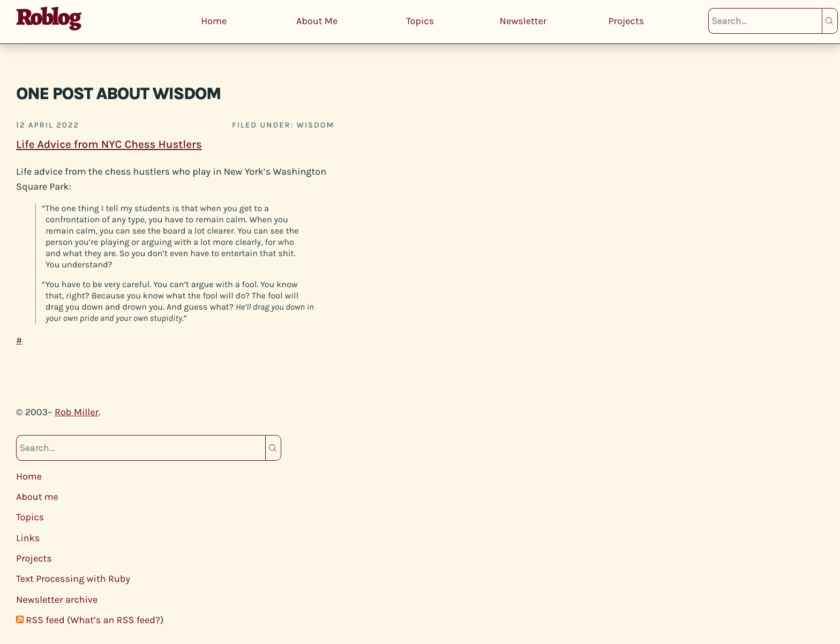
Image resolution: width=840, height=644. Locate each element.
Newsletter (523, 21)
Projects (626, 21)
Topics (420, 21)
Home (214, 21)
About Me (317, 21)
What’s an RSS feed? (115, 620)
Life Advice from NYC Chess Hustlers (109, 145)
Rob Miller (77, 412)
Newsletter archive (57, 600)
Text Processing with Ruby (73, 579)
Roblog (48, 17)
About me (37, 497)
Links (28, 538)
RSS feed (45, 620)
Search (830, 21)
